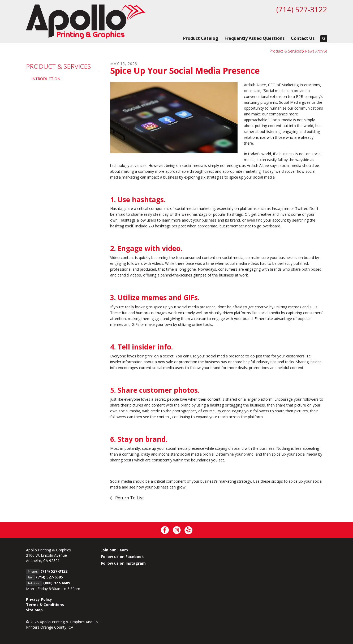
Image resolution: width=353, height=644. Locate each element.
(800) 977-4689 (57, 583)
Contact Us (303, 38)
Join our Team (115, 550)
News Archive (316, 51)
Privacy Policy (39, 599)
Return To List (129, 498)
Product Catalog (201, 38)
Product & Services (286, 51)
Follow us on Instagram (123, 563)
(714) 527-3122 (302, 9)
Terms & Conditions (45, 605)
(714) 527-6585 (49, 577)
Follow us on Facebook (122, 557)
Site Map (34, 610)
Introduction (46, 79)
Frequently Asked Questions (255, 38)
